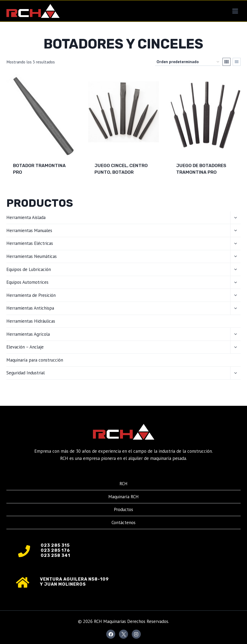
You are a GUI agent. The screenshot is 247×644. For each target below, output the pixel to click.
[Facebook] (111, 634)
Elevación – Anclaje (25, 347)
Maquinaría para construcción (35, 360)
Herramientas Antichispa (30, 308)
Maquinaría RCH (123, 497)
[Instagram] (136, 634)
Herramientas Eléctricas (30, 243)
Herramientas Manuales (29, 230)
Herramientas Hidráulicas (31, 321)
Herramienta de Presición (31, 295)
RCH (123, 484)
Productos (123, 509)
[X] (123, 634)
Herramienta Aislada (26, 217)
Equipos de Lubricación (29, 269)
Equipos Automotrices (27, 282)
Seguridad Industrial (26, 373)
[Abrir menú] (235, 11)
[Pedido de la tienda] (188, 62)
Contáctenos (123, 523)
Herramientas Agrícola (28, 334)
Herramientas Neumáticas (32, 256)
